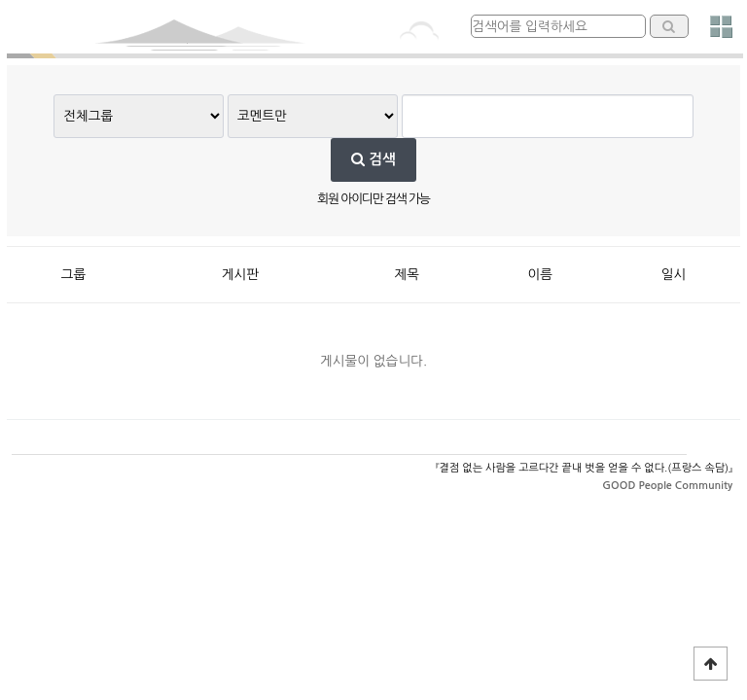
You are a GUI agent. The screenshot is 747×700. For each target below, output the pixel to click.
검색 (373, 160)
